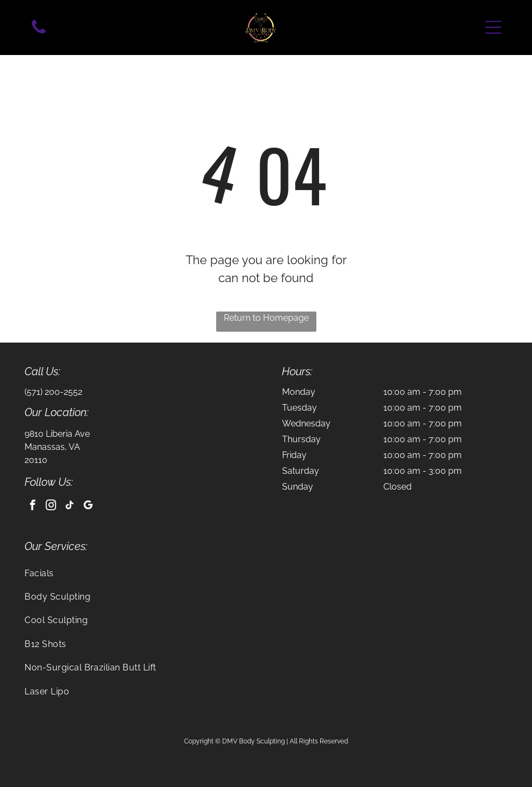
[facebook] (32, 507)
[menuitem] (266, 573)
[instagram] (51, 507)
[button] (493, 27)
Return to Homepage (266, 318)
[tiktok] (69, 507)
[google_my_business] (88, 507)
